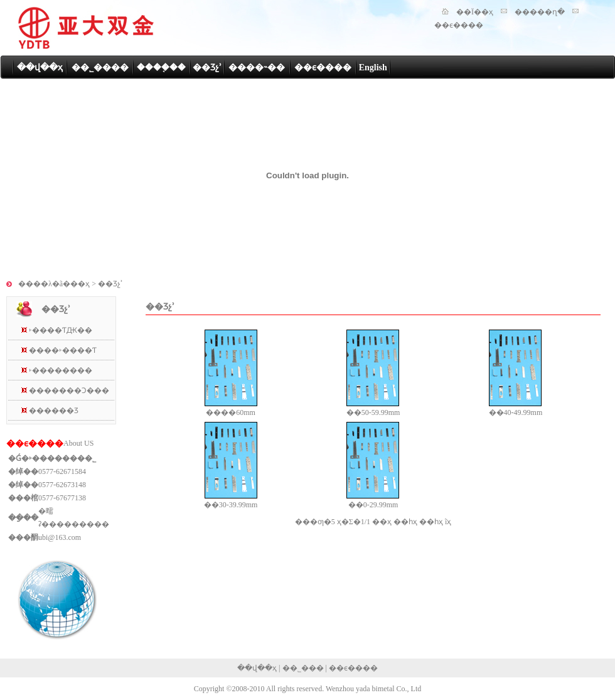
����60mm (231, 412)
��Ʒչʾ (207, 67)
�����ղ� (540, 12)
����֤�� (161, 67)
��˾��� (303, 668)
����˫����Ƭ (63, 350)
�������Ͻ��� (69, 390)
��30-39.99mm (231, 505)
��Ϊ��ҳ (475, 12)
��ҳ (382, 522)
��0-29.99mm (373, 505)
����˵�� (257, 67)
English (373, 67)
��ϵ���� (459, 25)
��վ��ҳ (40, 67)
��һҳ (405, 522)
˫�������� (61, 370)
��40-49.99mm (516, 412)
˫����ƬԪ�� (61, 330)
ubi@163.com (60, 537)
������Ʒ (54, 411)
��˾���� (100, 67)
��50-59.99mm (373, 412)
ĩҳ (448, 522)
